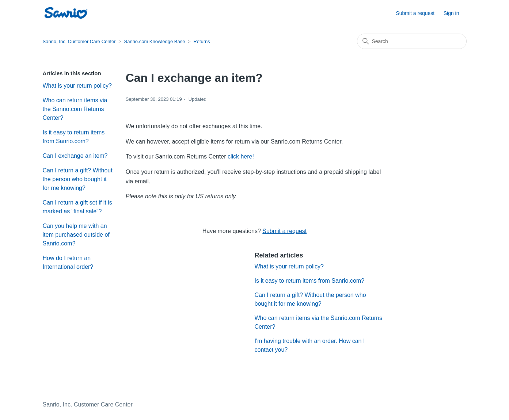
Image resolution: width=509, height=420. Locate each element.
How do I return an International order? (68, 262)
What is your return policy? (77, 86)
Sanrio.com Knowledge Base (154, 41)
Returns (202, 41)
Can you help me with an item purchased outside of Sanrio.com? (76, 235)
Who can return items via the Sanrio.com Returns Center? (75, 109)
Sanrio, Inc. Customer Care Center (79, 41)
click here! (241, 156)
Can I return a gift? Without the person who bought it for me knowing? (78, 179)
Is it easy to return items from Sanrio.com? (74, 137)
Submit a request (415, 13)
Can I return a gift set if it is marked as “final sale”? (77, 207)
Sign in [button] (451, 13)
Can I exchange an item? (75, 156)
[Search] (412, 41)
